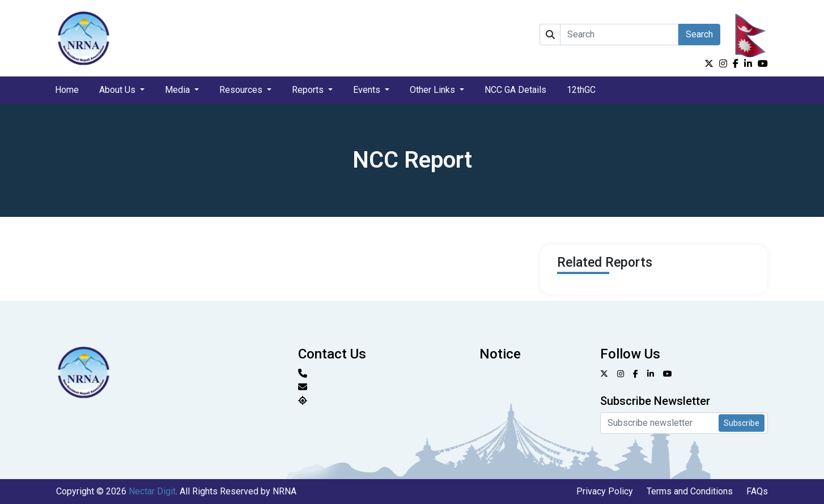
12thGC (581, 90)
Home (67, 90)
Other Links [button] (434, 90)
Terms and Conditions (690, 491)
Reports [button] (309, 90)
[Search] (619, 35)
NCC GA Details (515, 90)
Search (699, 34)
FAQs (757, 491)
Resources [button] (242, 90)
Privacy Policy (605, 491)
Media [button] (179, 90)
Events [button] (368, 90)
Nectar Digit (152, 491)
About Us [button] (118, 90)
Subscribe (742, 422)
